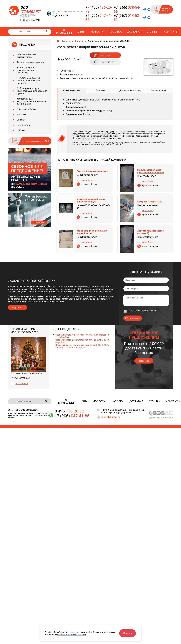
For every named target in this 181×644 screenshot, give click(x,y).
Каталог (79, 41)
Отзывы (152, 32)
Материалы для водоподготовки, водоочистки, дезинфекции (32, 101)
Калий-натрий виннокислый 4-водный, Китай (92, 232)
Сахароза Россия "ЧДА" (150, 202)
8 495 (69, 411)
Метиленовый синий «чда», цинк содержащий (91, 200)
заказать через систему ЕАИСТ (36, 141)
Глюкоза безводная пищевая (92, 171)
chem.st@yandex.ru (111, 417)
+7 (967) (127, 18)
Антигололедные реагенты (31, 62)
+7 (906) (99, 18)
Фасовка (115, 32)
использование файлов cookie (72, 635)
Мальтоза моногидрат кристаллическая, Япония (151, 171)
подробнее (87, 180)
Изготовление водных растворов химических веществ (29, 81)
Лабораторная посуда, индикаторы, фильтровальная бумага (32, 91)
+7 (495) (99, 9)
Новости (97, 32)
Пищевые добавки (27, 109)
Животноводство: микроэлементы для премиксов (27, 70)
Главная (66, 41)
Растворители (24, 125)
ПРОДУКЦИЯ (28, 45)
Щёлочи (21, 130)
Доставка (134, 32)
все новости (22, 383)
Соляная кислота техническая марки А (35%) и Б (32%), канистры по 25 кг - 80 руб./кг (83, 346)
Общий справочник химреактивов (27, 56)
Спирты (21, 120)
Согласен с (143, 310)
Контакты (171, 32)
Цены (81, 32)
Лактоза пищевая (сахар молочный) (151, 232)
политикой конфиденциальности (147, 310)
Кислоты (21, 114)
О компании (64, 32)
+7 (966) (127, 9)
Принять (128, 633)
